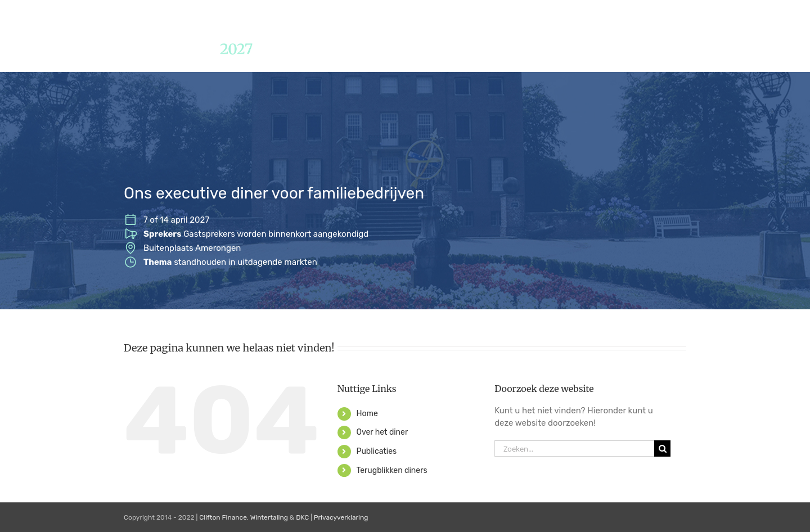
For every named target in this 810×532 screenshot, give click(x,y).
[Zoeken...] (574, 448)
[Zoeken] (662, 448)
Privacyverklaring (341, 517)
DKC (302, 517)
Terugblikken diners (391, 470)
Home (367, 414)
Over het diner (382, 432)
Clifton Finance (223, 517)
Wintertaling (269, 517)
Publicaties (376, 451)
